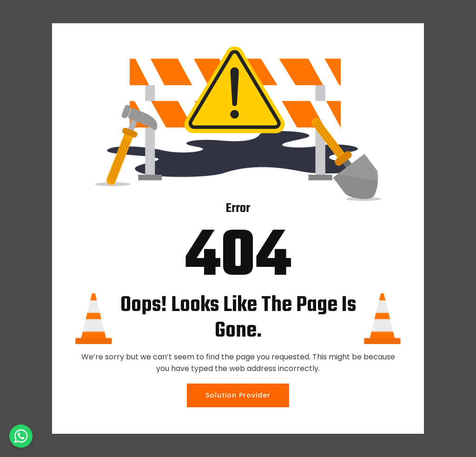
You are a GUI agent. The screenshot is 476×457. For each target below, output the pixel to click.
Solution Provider (238, 395)
